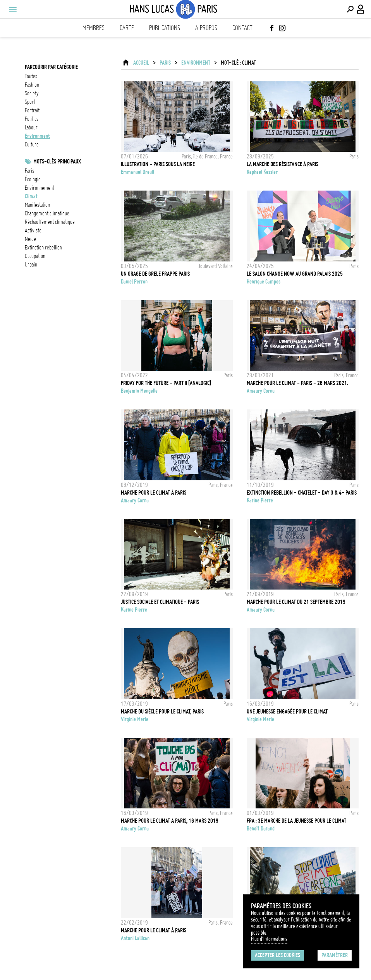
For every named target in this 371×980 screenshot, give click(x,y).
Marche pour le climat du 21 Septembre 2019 (296, 602)
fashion (32, 85)
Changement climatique (47, 213)
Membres (94, 28)
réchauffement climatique (50, 222)
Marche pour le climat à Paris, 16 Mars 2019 (170, 821)
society (32, 93)
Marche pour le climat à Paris (154, 493)
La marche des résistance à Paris (283, 164)
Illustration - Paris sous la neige (158, 164)
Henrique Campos (264, 282)
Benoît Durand (261, 829)
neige (30, 239)
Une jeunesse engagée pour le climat (287, 712)
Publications (165, 28)
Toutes (31, 76)
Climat (31, 196)
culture (32, 144)
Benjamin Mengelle (139, 391)
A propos (206, 28)
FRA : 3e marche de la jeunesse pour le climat (296, 821)
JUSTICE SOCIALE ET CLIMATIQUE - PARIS (160, 602)
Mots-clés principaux (57, 162)
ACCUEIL (141, 63)
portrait (32, 110)
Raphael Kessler (262, 172)
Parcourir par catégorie (51, 67)
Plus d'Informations (269, 939)
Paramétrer (335, 955)
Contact (242, 28)
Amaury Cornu (261, 391)
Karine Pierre (260, 500)
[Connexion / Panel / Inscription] (361, 9)
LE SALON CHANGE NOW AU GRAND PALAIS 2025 (295, 274)
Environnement (40, 188)
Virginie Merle (135, 719)
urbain (31, 265)
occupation (35, 256)
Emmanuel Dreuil (137, 172)
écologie (33, 179)
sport (30, 102)
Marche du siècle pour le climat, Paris (162, 712)
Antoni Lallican (135, 938)
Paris (29, 171)
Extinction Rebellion (43, 248)
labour (31, 127)
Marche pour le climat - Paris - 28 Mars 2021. (297, 383)
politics (32, 119)
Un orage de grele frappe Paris (155, 274)
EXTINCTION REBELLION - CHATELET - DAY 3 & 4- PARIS (302, 493)
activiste (33, 230)
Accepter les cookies (277, 955)
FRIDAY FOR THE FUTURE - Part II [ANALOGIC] (166, 383)
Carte (127, 28)
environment (37, 136)
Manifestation (37, 205)
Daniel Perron (134, 282)
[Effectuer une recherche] (350, 9)
